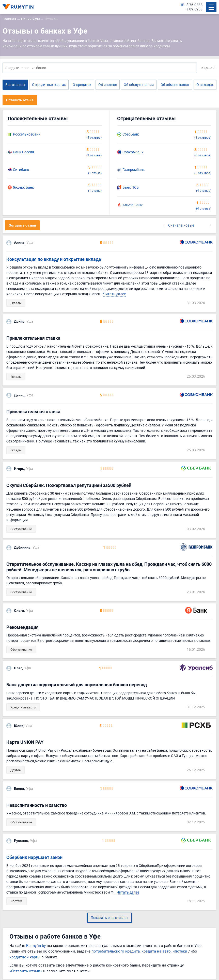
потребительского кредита (116, 951)
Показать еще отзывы (109, 918)
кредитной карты (25, 957)
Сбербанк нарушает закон (34, 857)
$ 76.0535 (194, 5)
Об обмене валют (175, 85)
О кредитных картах (49, 85)
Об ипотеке (108, 85)
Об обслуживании (139, 85)
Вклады (16, 303)
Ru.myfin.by (36, 945)
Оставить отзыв (20, 100)
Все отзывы (15, 85)
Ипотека (17, 901)
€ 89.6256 (194, 9)
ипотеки (180, 951)
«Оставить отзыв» (26, 971)
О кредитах (82, 85)
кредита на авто (156, 951)
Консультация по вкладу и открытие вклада (54, 259)
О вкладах (205, 85)
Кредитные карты (23, 707)
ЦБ (182, 5)
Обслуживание (21, 529)
